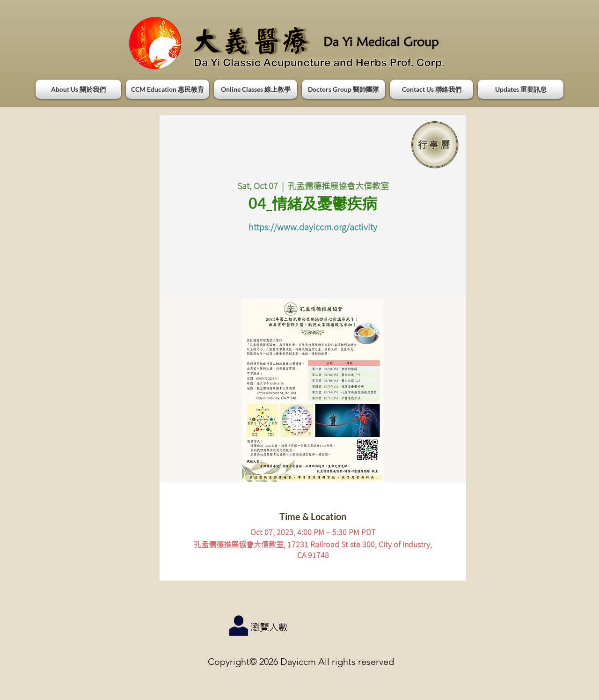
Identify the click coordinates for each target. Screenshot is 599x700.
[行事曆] (435, 145)
